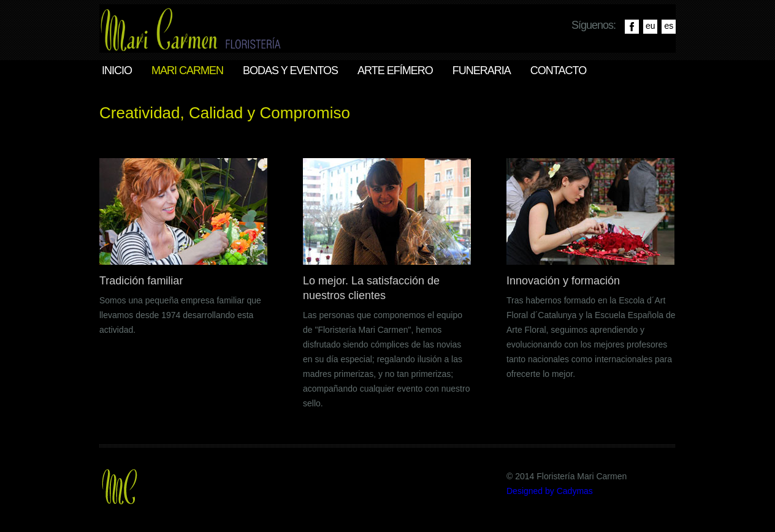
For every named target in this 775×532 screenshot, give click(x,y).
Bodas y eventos (290, 70)
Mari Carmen (187, 70)
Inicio (117, 70)
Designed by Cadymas (550, 491)
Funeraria (482, 70)
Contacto (558, 70)
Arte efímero (395, 70)
